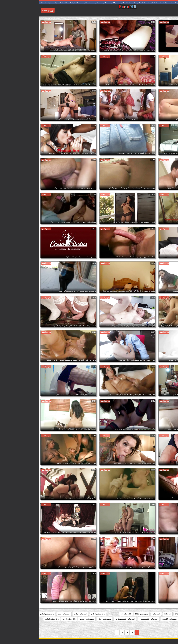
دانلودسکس (118, 614)
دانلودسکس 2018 (103, 614)
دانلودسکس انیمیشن (48, 619)
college (164, 614)
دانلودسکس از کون (59, 614)
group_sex (153, 614)
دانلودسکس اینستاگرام (149, 624)
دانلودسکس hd (87, 614)
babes (173, 614)
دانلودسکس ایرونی (168, 624)
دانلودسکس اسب (25, 614)
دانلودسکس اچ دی (30, 619)
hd (145, 614)
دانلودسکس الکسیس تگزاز (110, 619)
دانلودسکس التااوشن (168, 619)
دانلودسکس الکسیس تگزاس (87, 619)
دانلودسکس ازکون (42, 614)
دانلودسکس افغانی (8, 614)
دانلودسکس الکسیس (131, 619)
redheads (129, 614)
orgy (138, 614)
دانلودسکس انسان (66, 619)
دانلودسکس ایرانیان (13, 619)
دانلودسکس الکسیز (149, 619)
